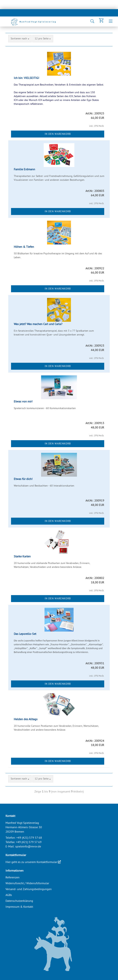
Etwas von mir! (23, 401)
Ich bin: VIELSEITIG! (26, 78)
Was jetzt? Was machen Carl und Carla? (38, 324)
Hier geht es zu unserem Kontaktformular (33, 862)
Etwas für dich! (23, 479)
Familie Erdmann (24, 169)
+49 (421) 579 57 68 (29, 838)
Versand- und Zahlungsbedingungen (29, 889)
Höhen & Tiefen (24, 247)
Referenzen (12, 877)
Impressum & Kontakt (19, 907)
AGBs (9, 895)
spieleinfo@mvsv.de (28, 846)
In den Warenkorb (58, 134)
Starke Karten (22, 556)
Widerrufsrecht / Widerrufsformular (27, 883)
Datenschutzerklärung (19, 901)
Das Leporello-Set (25, 634)
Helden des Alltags (26, 719)
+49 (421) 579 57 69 (29, 842)
